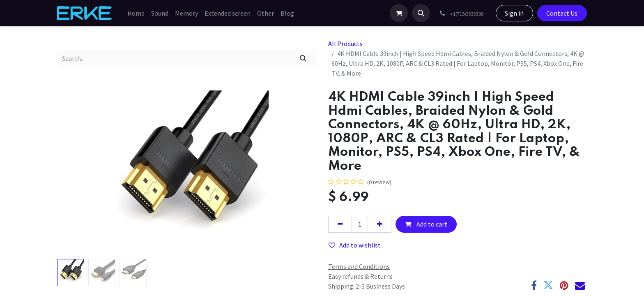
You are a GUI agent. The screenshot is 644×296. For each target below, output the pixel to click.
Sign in (514, 13)
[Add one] (379, 224)
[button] (421, 13)
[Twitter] (548, 285)
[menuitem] (136, 13)
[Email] (580, 285)
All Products (345, 44)
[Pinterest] (564, 285)
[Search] (303, 58)
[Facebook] (534, 285)
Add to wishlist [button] (355, 245)
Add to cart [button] (426, 224)
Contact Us (562, 13)
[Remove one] (340, 224)
